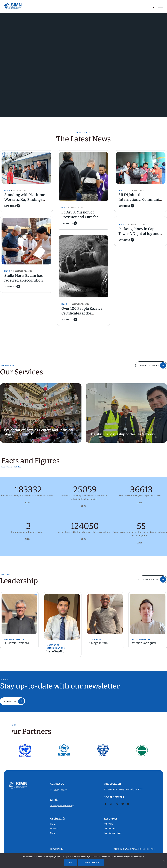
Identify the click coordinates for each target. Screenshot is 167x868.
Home (53, 824)
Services (54, 829)
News (7, 190)
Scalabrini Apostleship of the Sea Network (123, 434)
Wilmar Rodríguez (144, 643)
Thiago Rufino (98, 643)
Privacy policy (91, 862)
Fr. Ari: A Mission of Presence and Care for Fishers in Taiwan (80, 217)
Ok (71, 862)
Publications (110, 829)
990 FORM (109, 824)
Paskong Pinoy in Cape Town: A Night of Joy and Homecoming (139, 234)
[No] (164, 861)
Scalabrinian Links (112, 833)
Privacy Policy (57, 849)
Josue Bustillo (55, 651)
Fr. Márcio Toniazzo (16, 643)
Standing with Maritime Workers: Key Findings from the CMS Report (25, 200)
